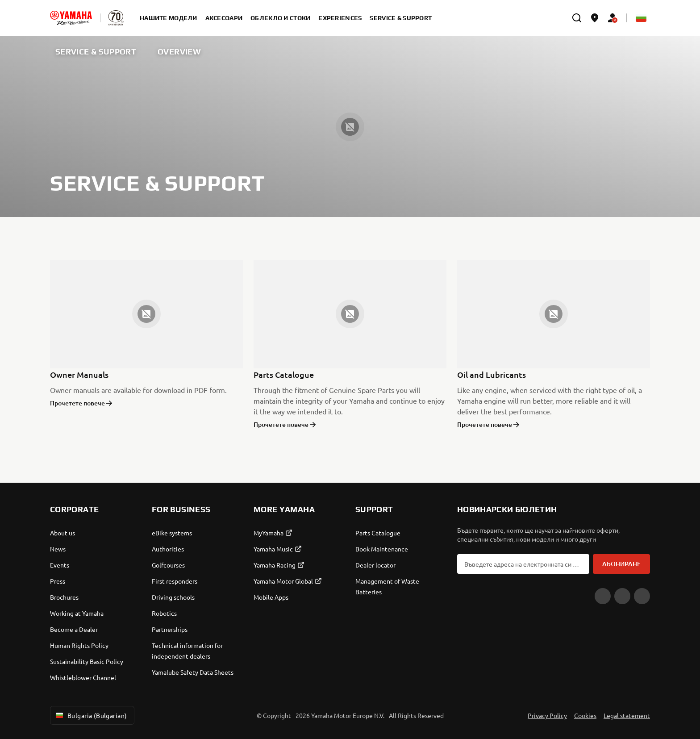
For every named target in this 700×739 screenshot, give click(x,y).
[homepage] (71, 18)
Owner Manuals (79, 374)
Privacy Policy (547, 715)
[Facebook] (622, 596)
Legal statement (627, 715)
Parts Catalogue (284, 374)
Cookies (585, 715)
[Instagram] (642, 596)
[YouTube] (603, 596)
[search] (577, 18)
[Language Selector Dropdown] (641, 18)
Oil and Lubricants (492, 374)
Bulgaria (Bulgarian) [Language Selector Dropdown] (90, 715)
